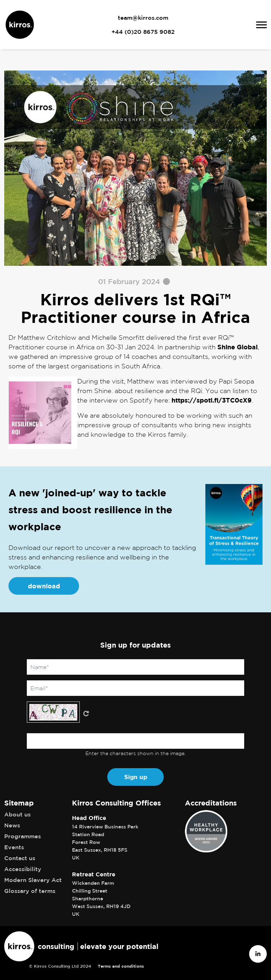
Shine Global (237, 347)
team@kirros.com (143, 18)
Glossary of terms (30, 891)
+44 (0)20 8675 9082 (143, 32)
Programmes (23, 836)
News (12, 825)
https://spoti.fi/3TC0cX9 (212, 400)
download (44, 586)
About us (17, 814)
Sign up (136, 777)
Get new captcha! (86, 713)
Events (14, 847)
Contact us (20, 858)
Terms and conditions (121, 966)
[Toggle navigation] (261, 25)
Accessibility (23, 869)
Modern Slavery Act (33, 880)
